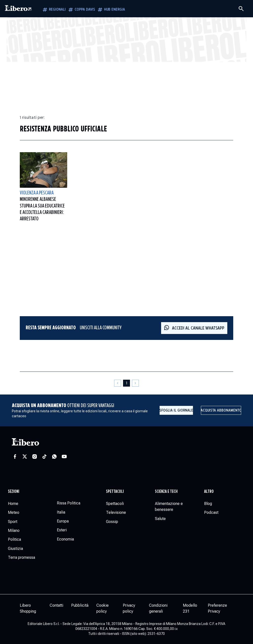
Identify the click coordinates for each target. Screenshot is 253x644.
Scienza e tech (166, 492)
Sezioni (14, 492)
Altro (209, 492)
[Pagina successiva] (135, 383)
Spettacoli (115, 492)
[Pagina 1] (126, 383)
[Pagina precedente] (118, 383)
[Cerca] (241, 9)
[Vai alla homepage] (19, 9)
